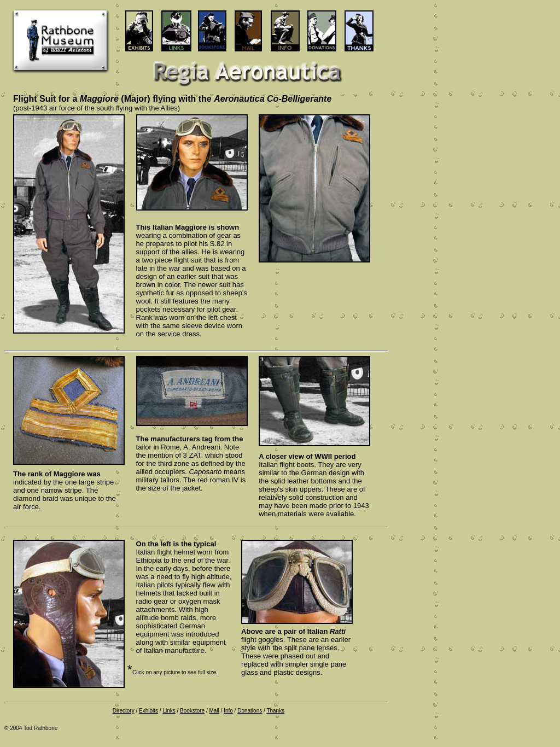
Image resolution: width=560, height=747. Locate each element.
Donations (250, 711)
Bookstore (192, 711)
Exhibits (148, 711)
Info (228, 711)
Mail (214, 711)
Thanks (275, 711)
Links (169, 711)
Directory (124, 711)
